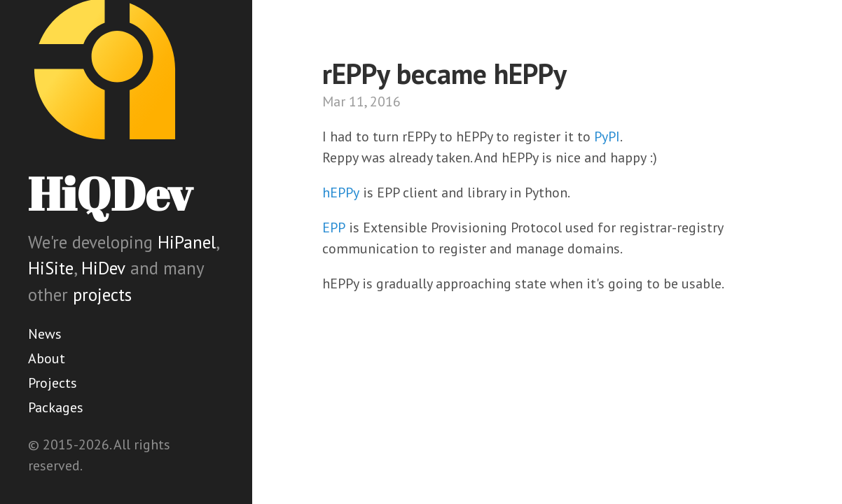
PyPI (607, 136)
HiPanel (187, 242)
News (45, 334)
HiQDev (110, 194)
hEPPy (341, 192)
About (47, 358)
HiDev (103, 268)
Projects (53, 383)
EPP (334, 227)
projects (102, 295)
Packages (56, 407)
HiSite (51, 268)
